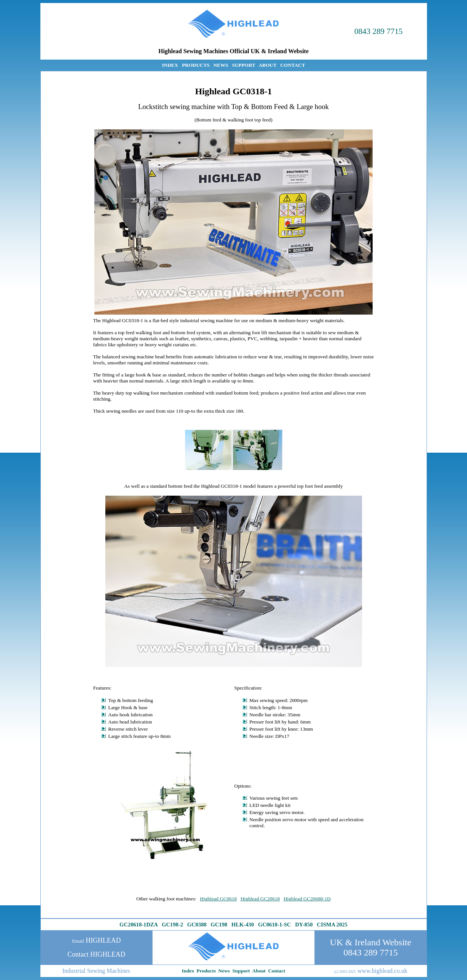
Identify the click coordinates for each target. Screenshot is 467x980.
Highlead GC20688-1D (307, 899)
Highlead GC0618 (218, 899)
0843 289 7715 (379, 31)
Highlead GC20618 (260, 899)
